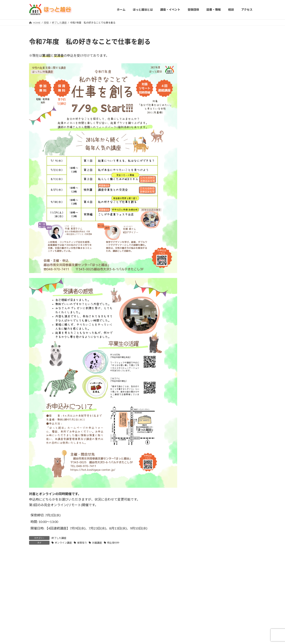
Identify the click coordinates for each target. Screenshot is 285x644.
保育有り (82, 543)
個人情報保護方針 (177, 572)
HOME (37, 572)
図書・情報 (123, 572)
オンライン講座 (63, 543)
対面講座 (97, 543)
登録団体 (104, 572)
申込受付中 (113, 543)
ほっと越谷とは (57, 572)
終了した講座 (59, 538)
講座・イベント (82, 572)
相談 (139, 572)
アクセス (155, 572)
